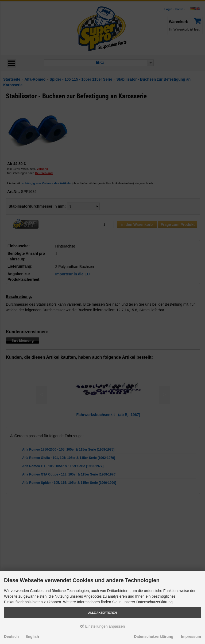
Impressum (191, 636)
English (32, 636)
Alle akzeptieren (102, 613)
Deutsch (11, 636)
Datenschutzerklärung (154, 636)
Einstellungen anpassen (103, 626)
